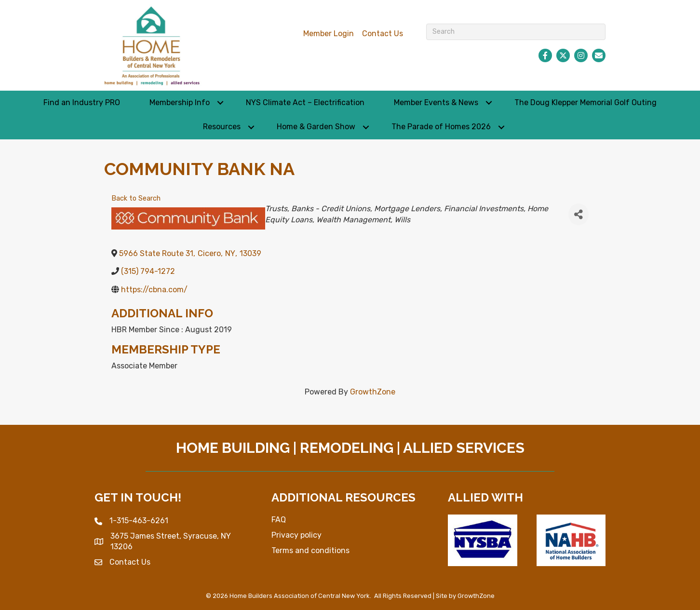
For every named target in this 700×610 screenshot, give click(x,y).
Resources (222, 127)
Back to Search (136, 198)
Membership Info (180, 102)
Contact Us (383, 34)
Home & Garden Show (316, 127)
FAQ (279, 520)
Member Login (329, 34)
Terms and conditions (310, 550)
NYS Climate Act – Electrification (305, 102)
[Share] (579, 214)
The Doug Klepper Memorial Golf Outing (586, 102)
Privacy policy (296, 535)
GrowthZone (373, 392)
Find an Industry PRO (82, 102)
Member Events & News (436, 102)
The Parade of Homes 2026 (441, 127)
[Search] (516, 32)
